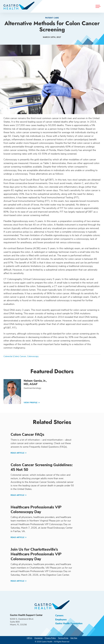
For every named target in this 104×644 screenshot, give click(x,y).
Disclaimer (39, 638)
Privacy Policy (50, 638)
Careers (59, 616)
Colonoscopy (33, 356)
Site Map (74, 638)
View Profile (31, 403)
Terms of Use (63, 638)
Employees (61, 620)
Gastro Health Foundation (69, 623)
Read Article (18, 453)
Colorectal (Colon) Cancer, (15, 356)
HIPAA (30, 638)
